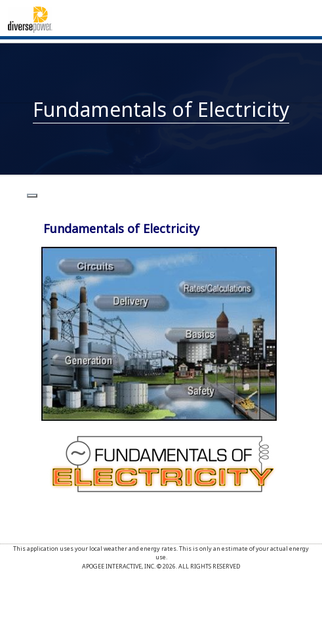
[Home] (30, 19)
